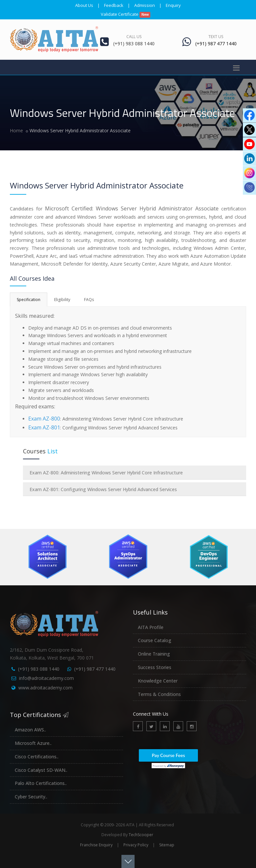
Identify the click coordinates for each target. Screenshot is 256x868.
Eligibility (62, 300)
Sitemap (167, 845)
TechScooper (141, 835)
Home (16, 130)
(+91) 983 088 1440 (39, 669)
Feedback (114, 5)
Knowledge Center (158, 681)
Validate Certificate (126, 14)
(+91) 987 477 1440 (95, 669)
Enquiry (173, 5)
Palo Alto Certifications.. (41, 783)
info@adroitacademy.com (46, 678)
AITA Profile (151, 627)
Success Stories (155, 667)
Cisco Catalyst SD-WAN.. (41, 770)
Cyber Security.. (31, 797)
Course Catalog (155, 640)
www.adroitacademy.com (45, 688)
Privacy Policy (136, 845)
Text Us (216, 37)
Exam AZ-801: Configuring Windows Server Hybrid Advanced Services (103, 489)
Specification (29, 300)
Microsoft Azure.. (33, 743)
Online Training (154, 654)
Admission (145, 5)
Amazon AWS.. (30, 730)
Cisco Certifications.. (37, 757)
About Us (84, 5)
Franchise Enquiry (96, 845)
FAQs (89, 300)
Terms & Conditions (159, 694)
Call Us (134, 37)
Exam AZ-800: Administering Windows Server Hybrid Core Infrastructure (106, 473)
